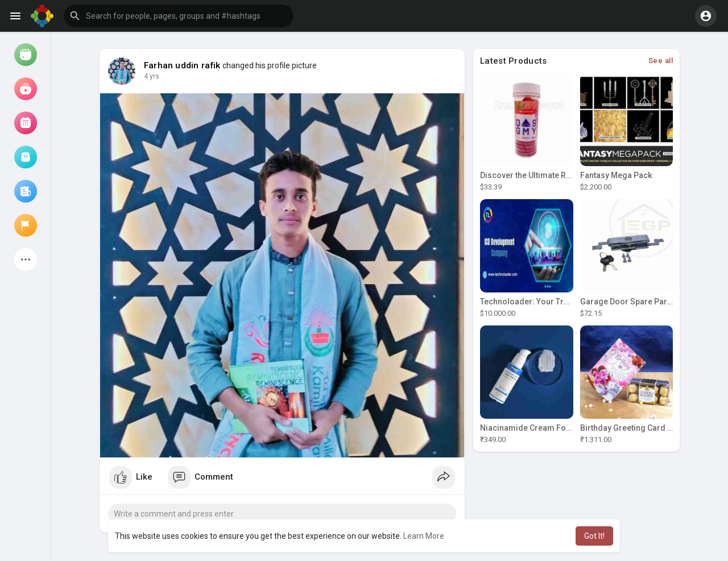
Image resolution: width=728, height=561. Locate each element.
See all (661, 61)
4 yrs (152, 76)
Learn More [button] (424, 536)
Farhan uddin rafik (182, 65)
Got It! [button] (594, 536)
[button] (179, 16)
